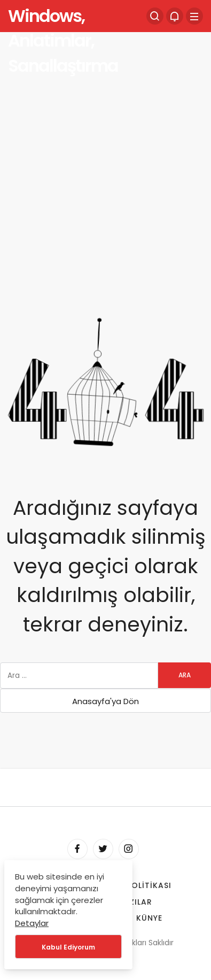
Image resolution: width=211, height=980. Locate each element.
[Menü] (194, 16)
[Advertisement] (105, 146)
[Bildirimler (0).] (175, 16)
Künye (149, 918)
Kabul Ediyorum (68, 947)
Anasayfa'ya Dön (105, 701)
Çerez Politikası (135, 885)
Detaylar (32, 923)
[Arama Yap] (155, 16)
